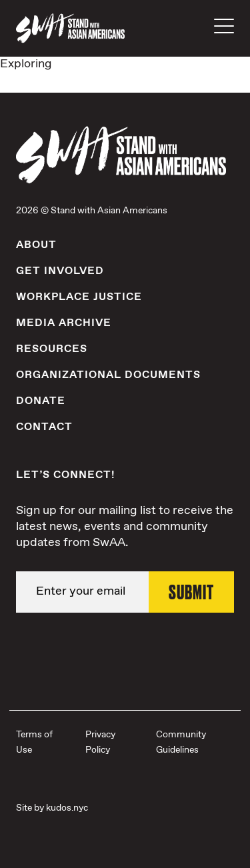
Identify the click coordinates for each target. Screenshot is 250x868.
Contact (44, 427)
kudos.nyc (67, 808)
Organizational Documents (108, 375)
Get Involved (60, 271)
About (36, 245)
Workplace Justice (79, 297)
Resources (52, 349)
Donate (41, 401)
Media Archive (64, 323)
